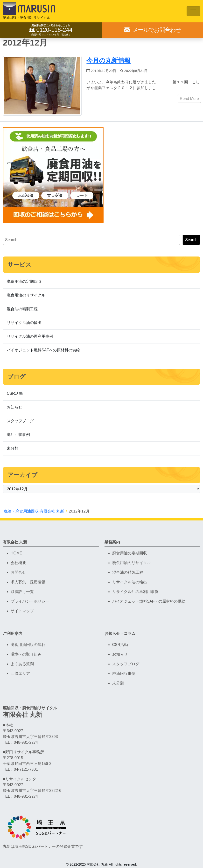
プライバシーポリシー (30, 601)
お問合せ (18, 572)
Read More (189, 99)
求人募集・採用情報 (28, 582)
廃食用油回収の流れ (28, 645)
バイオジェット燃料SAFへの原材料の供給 (43, 350)
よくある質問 (22, 664)
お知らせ (14, 407)
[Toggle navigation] (193, 11)
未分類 (13, 448)
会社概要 (18, 563)
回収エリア (20, 674)
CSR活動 (15, 393)
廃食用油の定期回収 (24, 281)
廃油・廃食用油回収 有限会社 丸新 (34, 511)
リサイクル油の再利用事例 (30, 336)
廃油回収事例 (18, 435)
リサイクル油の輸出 (24, 323)
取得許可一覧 (22, 592)
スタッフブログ (20, 421)
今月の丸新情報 (108, 60)
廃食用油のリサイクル (26, 295)
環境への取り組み (26, 654)
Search (191, 240)
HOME (16, 553)
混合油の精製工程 (22, 309)
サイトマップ (22, 611)
